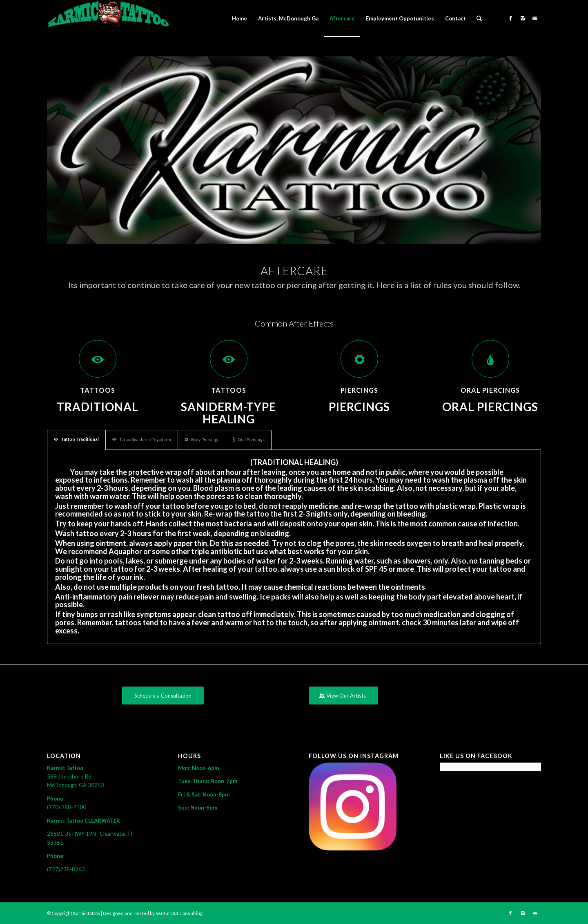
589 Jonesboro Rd (70, 776)
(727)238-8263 (66, 869)
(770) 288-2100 (67, 807)
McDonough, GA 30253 (76, 785)
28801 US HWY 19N (73, 834)
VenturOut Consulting (179, 913)
